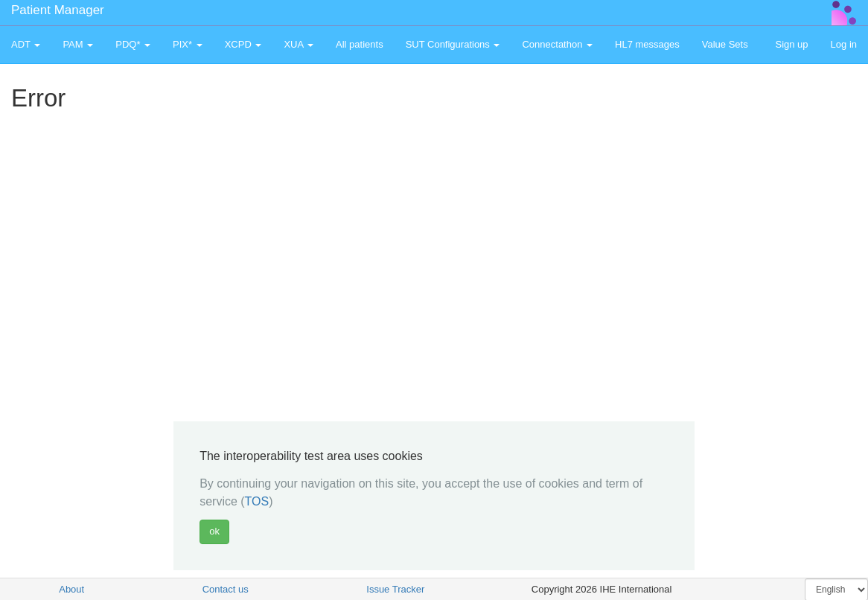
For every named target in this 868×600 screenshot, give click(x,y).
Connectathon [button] (557, 44)
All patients (360, 44)
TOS (257, 501)
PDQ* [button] (133, 44)
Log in (844, 44)
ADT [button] (26, 44)
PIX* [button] (188, 44)
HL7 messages (647, 44)
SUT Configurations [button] (453, 44)
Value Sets (725, 44)
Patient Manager (58, 10)
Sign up (791, 44)
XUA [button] (299, 44)
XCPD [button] (243, 44)
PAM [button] (78, 44)
